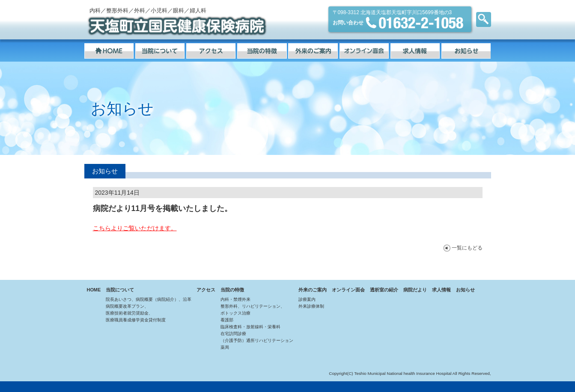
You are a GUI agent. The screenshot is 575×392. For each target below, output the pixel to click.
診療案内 (307, 299)
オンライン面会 (348, 290)
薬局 (225, 347)
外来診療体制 (311, 306)
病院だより (415, 290)
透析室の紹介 (384, 290)
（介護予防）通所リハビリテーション (257, 340)
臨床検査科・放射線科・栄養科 (250, 327)
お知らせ (465, 290)
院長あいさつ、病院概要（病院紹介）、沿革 (149, 299)
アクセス (206, 290)
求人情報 (441, 290)
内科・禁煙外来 (235, 299)
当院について (120, 290)
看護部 (227, 320)
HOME (94, 290)
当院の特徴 (232, 290)
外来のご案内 (313, 290)
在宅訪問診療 (233, 334)
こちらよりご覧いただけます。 (135, 228)
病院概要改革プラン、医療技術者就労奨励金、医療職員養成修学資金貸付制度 (136, 313)
